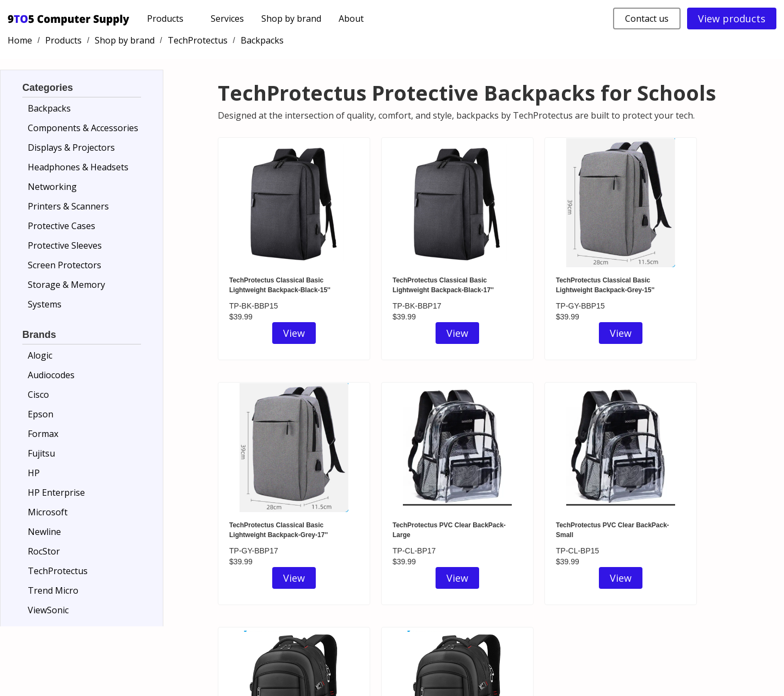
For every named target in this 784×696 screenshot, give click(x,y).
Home (20, 40)
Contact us (647, 19)
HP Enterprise (56, 492)
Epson (41, 414)
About (351, 19)
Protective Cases (62, 226)
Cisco (38, 395)
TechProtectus (198, 40)
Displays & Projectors (71, 147)
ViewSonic (48, 610)
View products (732, 19)
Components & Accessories (83, 128)
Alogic (40, 355)
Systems (45, 304)
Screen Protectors (65, 265)
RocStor (44, 551)
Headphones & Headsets (78, 167)
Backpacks (262, 40)
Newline (44, 532)
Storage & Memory (66, 285)
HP (34, 473)
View (294, 333)
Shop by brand (291, 19)
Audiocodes (51, 375)
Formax (43, 434)
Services (227, 19)
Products (63, 40)
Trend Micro (53, 590)
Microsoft (48, 512)
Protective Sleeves (65, 245)
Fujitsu (41, 453)
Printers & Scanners (68, 206)
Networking (52, 187)
